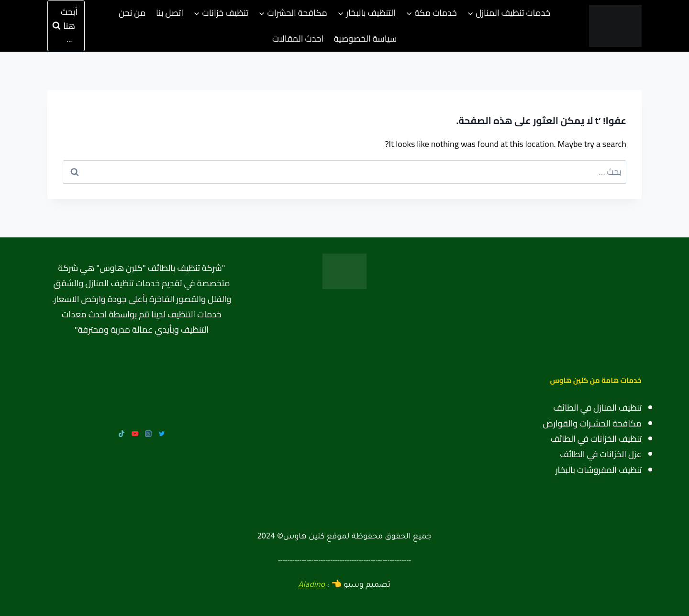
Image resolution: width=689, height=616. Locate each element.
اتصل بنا (170, 13)
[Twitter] (162, 434)
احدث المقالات (298, 39)
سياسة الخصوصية (366, 39)
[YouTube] (135, 434)
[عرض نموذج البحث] (66, 26)
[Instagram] (148, 434)
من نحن (132, 13)
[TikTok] (122, 434)
